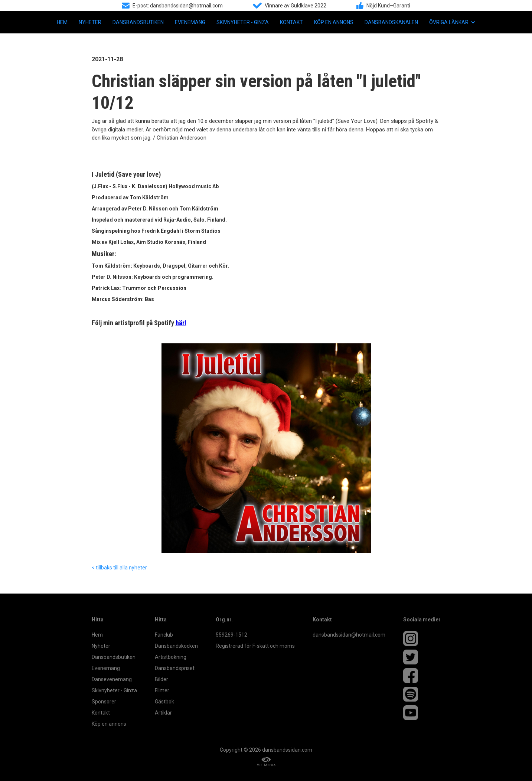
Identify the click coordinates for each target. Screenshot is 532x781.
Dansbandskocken (176, 646)
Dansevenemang (112, 679)
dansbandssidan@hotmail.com (349, 635)
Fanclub (164, 635)
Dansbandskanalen (391, 22)
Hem (62, 22)
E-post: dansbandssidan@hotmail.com (178, 6)
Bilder (161, 679)
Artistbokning (171, 657)
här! (181, 323)
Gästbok (164, 702)
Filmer (162, 690)
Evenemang (190, 22)
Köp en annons (334, 22)
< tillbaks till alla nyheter (119, 568)
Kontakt (291, 22)
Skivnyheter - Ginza (243, 22)
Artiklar (163, 713)
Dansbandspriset (175, 668)
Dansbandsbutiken (138, 22)
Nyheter (90, 22)
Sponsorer (104, 702)
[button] (452, 22)
